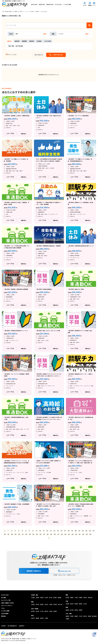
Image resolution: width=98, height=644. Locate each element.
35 (37, 534)
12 (47, 531)
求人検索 (31, 11)
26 (5, 534)
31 (23, 534)
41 (58, 534)
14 (54, 531)
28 (12, 534)
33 (30, 534)
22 (83, 531)
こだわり (48, 41)
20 (76, 531)
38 (48, 534)
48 (83, 534)
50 (90, 534)
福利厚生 (32, 41)
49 (87, 534)
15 (58, 531)
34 (33, 534)
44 (69, 534)
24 (90, 531)
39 (51, 534)
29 (16, 534)
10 (40, 531)
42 (62, 534)
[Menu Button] (94, 4)
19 (72, 531)
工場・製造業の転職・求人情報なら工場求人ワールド (15, 11)
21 (79, 531)
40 (55, 534)
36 (40, 534)
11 (44, 531)
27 (8, 534)
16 (61, 531)
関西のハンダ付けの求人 (41, 11)
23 (86, 531)
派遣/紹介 (9, 41)
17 (65, 531)
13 (51, 531)
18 (69, 531)
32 (26, 534)
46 (76, 534)
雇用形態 (17, 41)
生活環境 (39, 41)
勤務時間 (24, 41)
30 (19, 534)
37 (44, 534)
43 (65, 534)
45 (72, 534)
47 (80, 534)
